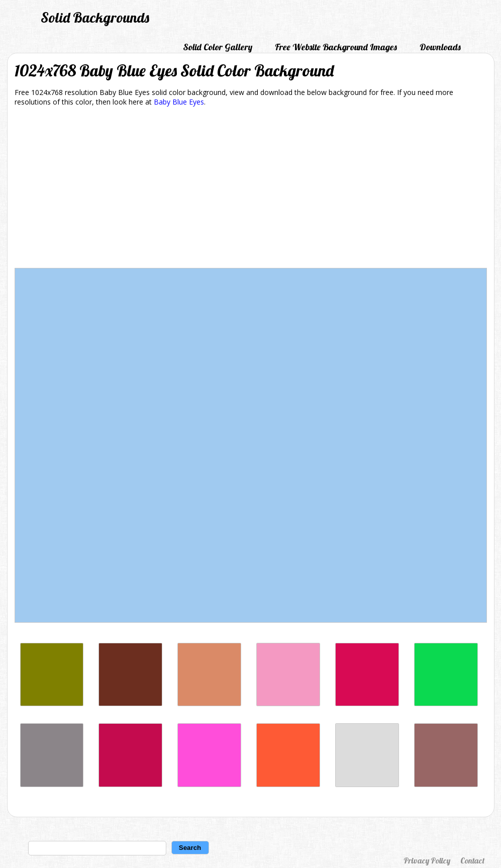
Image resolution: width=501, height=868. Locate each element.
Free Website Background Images (336, 47)
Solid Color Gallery (218, 47)
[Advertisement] (251, 189)
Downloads (440, 47)
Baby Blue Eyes (179, 102)
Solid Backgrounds (95, 17)
